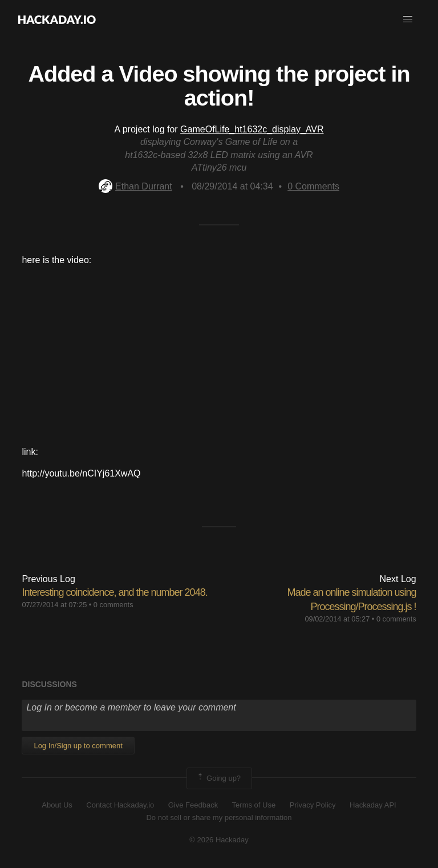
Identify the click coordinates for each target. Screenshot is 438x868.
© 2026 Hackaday (219, 840)
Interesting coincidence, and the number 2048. (114, 592)
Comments (313, 186)
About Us (57, 805)
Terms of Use (254, 805)
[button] (408, 19)
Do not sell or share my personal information (219, 817)
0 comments (113, 605)
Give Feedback (193, 805)
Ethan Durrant (135, 186)
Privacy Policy (313, 805)
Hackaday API (373, 805)
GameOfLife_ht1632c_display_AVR (252, 129)
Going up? (218, 778)
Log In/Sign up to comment (78, 746)
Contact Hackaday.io (120, 805)
